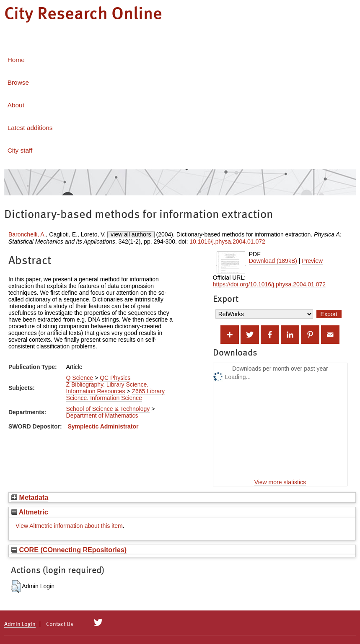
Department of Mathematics (102, 415)
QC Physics (115, 378)
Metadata (30, 497)
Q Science (80, 378)
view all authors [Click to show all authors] (131, 234)
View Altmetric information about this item (69, 526)
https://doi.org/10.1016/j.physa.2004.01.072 (269, 284)
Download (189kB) (273, 261)
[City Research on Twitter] (98, 623)
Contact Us (60, 624)
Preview (312, 261)
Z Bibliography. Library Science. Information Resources (107, 388)
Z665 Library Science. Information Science (115, 395)
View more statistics (280, 482)
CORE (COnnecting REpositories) (69, 550)
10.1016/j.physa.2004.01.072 (227, 241)
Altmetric (30, 512)
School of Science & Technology (108, 409)
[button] (16, 587)
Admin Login (20, 624)
